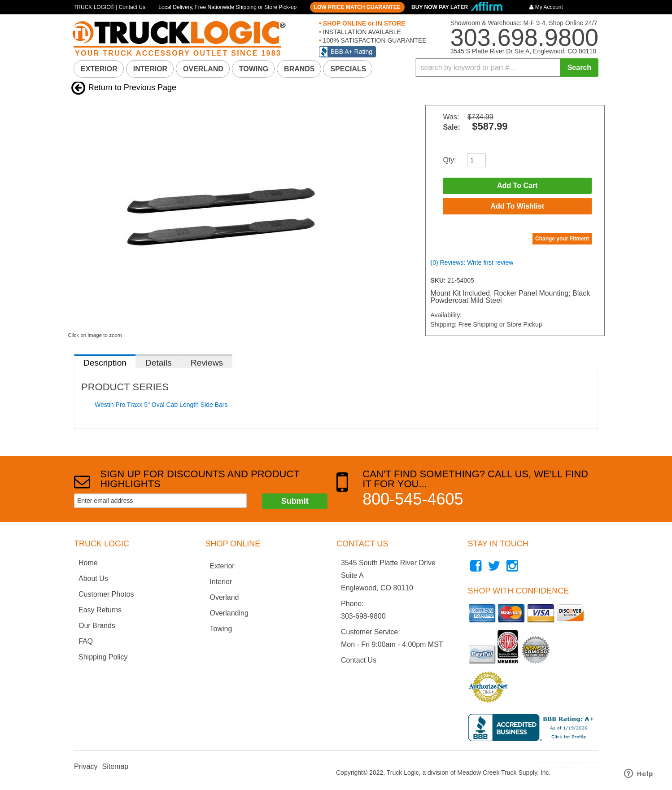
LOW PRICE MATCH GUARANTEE (357, 7)
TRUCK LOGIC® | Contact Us (109, 7)
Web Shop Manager (585, 767)
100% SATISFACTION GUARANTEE (374, 40)
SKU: (439, 280)
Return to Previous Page (132, 87)
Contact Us (359, 660)
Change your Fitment (562, 239)
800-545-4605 (413, 499)
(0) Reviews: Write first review (472, 262)
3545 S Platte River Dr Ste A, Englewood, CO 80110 (523, 51)
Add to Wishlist (517, 206)
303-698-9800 (363, 616)
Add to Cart (517, 185)
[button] (507, 68)
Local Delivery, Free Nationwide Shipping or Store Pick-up (227, 7)
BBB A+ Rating (351, 52)
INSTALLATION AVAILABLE (361, 32)
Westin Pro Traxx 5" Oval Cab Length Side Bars (161, 405)
